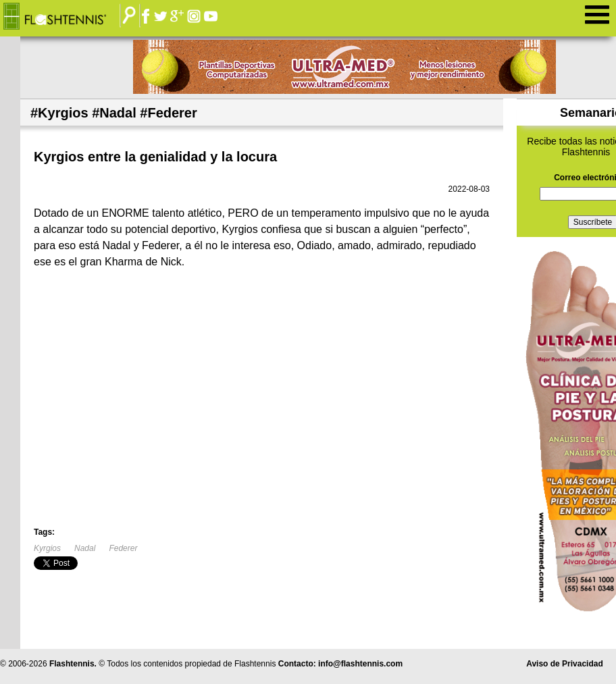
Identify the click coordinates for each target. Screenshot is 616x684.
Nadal (85, 548)
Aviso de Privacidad (565, 664)
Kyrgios (47, 548)
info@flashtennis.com (360, 664)
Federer (123, 548)
